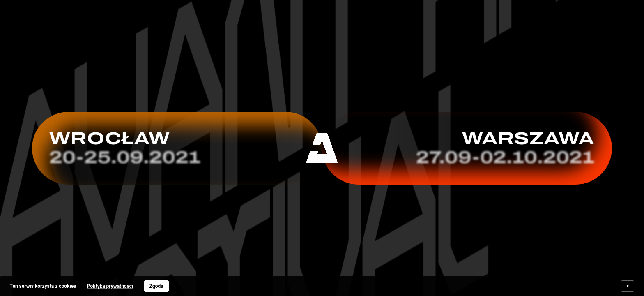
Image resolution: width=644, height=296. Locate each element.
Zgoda (156, 286)
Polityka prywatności (110, 286)
